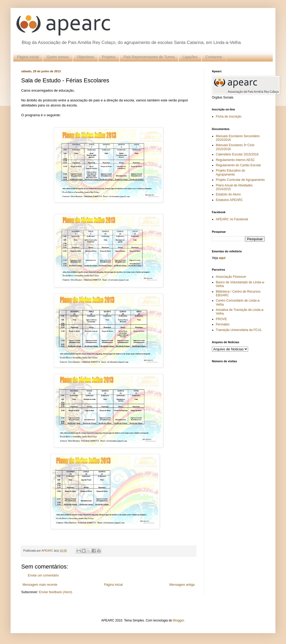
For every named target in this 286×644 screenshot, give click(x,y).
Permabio (223, 324)
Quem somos (58, 57)
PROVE (221, 319)
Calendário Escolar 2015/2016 (237, 154)
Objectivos (85, 57)
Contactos (214, 57)
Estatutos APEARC (229, 200)
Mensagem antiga (182, 585)
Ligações (190, 57)
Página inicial (28, 57)
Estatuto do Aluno (228, 194)
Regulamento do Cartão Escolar (238, 165)
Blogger (179, 620)
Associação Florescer (231, 277)
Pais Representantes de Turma (149, 57)
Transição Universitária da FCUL (239, 330)
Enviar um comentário (43, 575)
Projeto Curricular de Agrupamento (240, 180)
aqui (222, 258)
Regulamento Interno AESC (235, 160)
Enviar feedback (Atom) (55, 592)
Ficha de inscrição (229, 117)
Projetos (109, 57)
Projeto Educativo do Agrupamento (231, 172)
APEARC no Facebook (232, 219)
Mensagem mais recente (40, 585)
